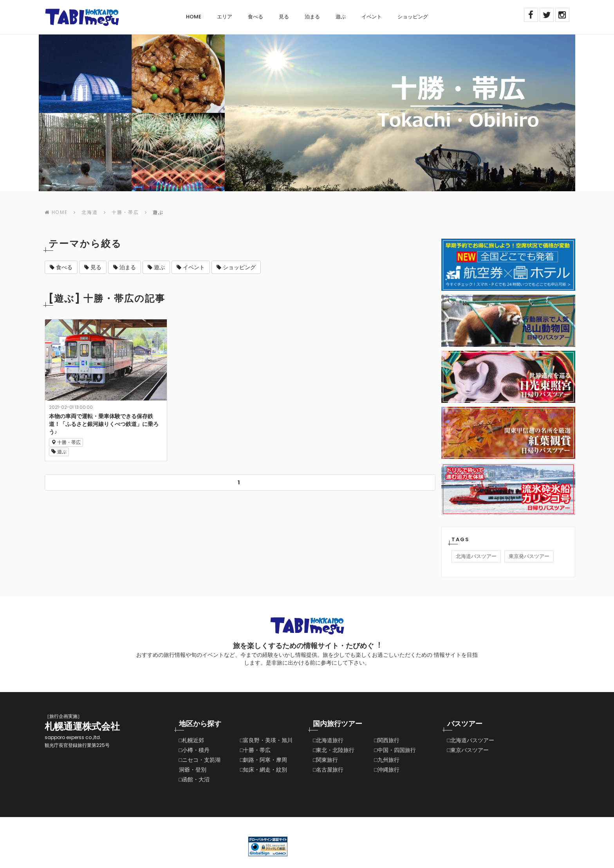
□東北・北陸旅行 (334, 750)
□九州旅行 (386, 760)
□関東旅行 (325, 760)
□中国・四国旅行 (395, 750)
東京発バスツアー (529, 556)
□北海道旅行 (328, 740)
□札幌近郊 (191, 740)
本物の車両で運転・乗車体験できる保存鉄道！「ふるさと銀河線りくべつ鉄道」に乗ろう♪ (104, 424)
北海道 (90, 212)
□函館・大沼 (194, 779)
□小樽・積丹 (194, 750)
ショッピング (413, 17)
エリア (225, 17)
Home (194, 17)
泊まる (312, 17)
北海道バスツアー (476, 556)
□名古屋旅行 (328, 770)
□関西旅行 (386, 740)
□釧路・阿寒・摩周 (264, 760)
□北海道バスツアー (471, 740)
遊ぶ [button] (59, 452)
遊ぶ (341, 17)
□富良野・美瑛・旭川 (266, 740)
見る (284, 17)
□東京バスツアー (468, 750)
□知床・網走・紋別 (264, 770)
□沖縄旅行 (386, 770)
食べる (256, 17)
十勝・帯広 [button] (66, 442)
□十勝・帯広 (255, 750)
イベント (372, 17)
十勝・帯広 (125, 212)
